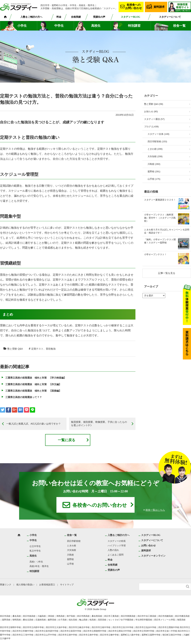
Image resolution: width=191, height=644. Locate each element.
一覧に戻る (67, 440)
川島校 (70, 555)
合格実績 (76, 17)
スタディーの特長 (117, 541)
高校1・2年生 (36, 562)
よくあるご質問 (116, 555)
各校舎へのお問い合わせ (134, 6)
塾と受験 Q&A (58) (154, 104)
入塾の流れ (113, 550)
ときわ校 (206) (155, 149)
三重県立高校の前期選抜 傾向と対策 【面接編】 (33, 391)
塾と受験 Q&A (15, 349)
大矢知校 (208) (155, 156)
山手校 (70, 564)
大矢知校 (72, 550)
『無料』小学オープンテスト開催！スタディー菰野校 (160, 241)
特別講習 (134, 26)
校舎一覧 (179, 26)
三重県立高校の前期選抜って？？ (24, 397)
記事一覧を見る (167, 273)
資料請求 (159, 7)
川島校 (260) (154, 164)
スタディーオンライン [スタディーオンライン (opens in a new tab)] (153, 556)
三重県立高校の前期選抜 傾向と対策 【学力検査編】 (36, 378)
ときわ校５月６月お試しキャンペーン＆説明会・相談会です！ (167, 231)
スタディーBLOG (130, 17)
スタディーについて (170, 17)
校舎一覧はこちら (155, 510)
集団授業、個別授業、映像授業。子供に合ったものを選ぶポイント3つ (99, 424)
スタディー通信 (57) (154, 119)
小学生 (22, 26)
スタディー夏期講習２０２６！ (160, 200)
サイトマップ (67, 585)
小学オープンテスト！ (155, 254)
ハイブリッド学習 (117, 546)
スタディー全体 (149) (158, 134)
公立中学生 (35, 546)
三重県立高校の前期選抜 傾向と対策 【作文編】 (33, 384)
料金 (59, 17)
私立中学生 (35, 551)
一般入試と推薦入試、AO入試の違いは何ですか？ (34, 424)
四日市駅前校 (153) (157, 141)
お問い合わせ (148, 546)
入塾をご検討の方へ (31, 17)
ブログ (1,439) (151, 127)
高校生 (96, 26)
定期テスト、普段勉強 (43, 349)
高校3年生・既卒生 (39, 566)
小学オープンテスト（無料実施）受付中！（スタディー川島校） (160, 218)
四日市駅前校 (74, 541)
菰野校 (70, 559)
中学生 (59, 26)
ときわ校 (72, 546)
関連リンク (6, 585)
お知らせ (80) (151, 111)
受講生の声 (99, 17)
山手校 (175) (154, 179)
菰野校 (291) (154, 171)
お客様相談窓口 (47, 585)
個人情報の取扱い (25, 585)
